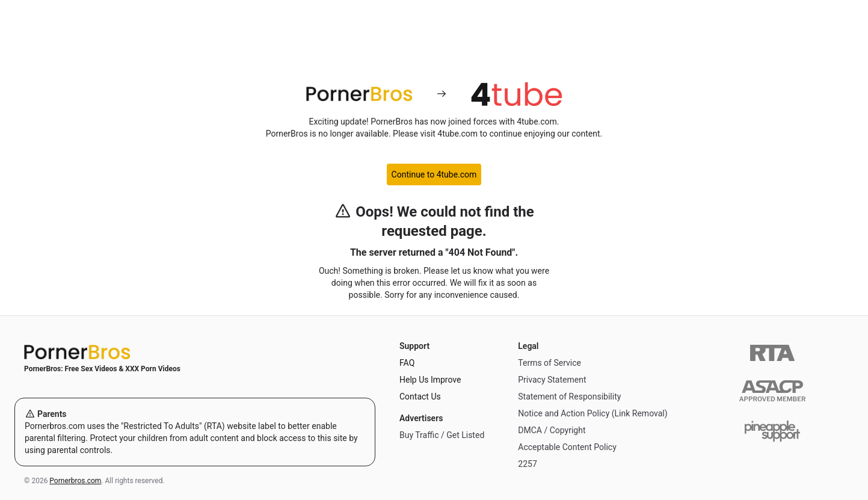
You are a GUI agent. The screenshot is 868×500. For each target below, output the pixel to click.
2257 (527, 464)
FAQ (407, 363)
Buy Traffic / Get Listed (442, 435)
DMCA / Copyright (552, 430)
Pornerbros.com (75, 481)
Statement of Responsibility (569, 397)
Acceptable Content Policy (567, 447)
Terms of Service (549, 363)
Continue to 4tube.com (434, 174)
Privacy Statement (552, 380)
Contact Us (420, 397)
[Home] (195, 352)
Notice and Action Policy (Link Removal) (593, 413)
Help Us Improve (430, 380)
